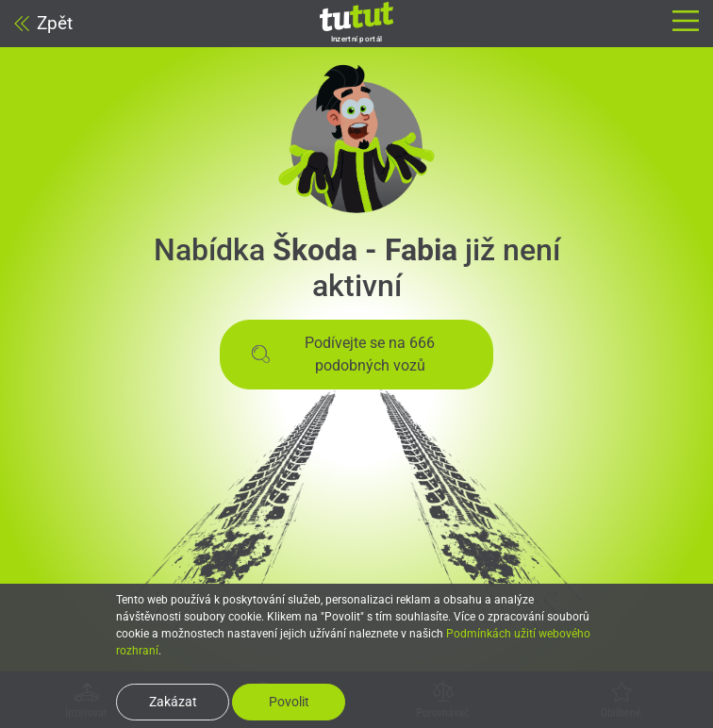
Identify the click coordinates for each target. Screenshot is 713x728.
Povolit (289, 702)
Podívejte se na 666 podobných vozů (343, 354)
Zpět (43, 23)
